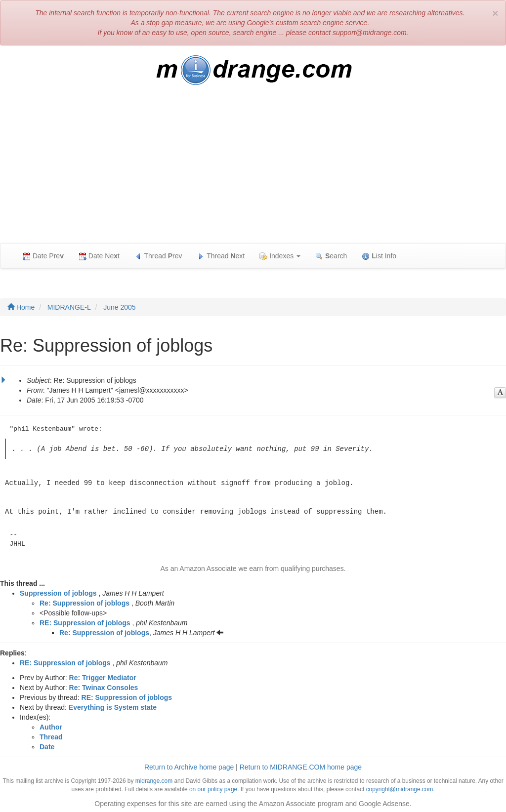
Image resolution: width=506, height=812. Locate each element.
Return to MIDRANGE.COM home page (301, 766)
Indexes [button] (280, 256)
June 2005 (119, 307)
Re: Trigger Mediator (103, 676)
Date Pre (43, 256)
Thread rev (158, 256)
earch (331, 256)
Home (21, 307)
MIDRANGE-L (69, 307)
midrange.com (154, 779)
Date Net (99, 256)
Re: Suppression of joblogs (84, 602)
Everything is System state (113, 706)
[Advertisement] (253, 169)
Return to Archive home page (189, 766)
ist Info (379, 256)
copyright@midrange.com (400, 788)
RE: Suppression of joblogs (85, 621)
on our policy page (213, 788)
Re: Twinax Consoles (104, 686)
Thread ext (221, 256)
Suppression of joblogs (58, 592)
